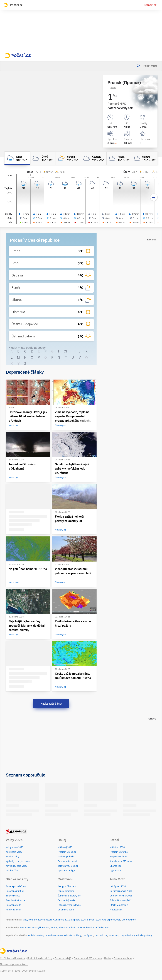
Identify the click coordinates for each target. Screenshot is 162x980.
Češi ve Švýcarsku (67, 900)
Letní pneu (88, 936)
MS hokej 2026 (65, 847)
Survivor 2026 (94, 920)
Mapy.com (28, 920)
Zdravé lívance (13, 896)
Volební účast (12, 871)
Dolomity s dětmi (66, 910)
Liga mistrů (115, 871)
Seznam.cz (150, 5)
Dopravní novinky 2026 (121, 896)
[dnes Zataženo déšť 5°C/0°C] (17, 158)
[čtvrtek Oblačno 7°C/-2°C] (94, 158)
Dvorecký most (129, 920)
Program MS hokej (67, 852)
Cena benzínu (60, 920)
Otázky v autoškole (119, 905)
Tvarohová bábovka (15, 900)
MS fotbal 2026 (117, 847)
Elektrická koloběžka (69, 928)
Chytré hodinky (127, 936)
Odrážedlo (98, 928)
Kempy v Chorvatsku (68, 886)
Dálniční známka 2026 (121, 891)
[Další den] (154, 197)
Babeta (46, 928)
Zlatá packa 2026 (77, 920)
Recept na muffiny (15, 891)
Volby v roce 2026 (14, 847)
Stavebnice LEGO (54, 936)
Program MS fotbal (119, 852)
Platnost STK (116, 910)
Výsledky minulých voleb (18, 861)
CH (66, 351)
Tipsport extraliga (66, 871)
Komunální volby (14, 852)
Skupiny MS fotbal (119, 857)
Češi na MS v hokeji (67, 861)
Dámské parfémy (73, 936)
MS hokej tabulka (66, 857)
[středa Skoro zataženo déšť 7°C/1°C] (68, 158)
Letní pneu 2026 (118, 886)
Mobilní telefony (36, 936)
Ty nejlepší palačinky (16, 886)
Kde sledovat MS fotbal (121, 861)
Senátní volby (12, 857)
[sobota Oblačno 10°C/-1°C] (145, 158)
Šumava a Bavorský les (69, 896)
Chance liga (116, 866)
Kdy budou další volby (16, 866)
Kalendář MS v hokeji (68, 866)
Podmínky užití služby (40, 958)
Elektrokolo (25, 928)
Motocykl (36, 928)
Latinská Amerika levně (69, 905)
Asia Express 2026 (111, 920)
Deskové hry (101, 936)
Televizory (114, 936)
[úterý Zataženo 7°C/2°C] (43, 158)
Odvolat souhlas (123, 958)
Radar (108, 958)
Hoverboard (86, 928)
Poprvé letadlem (66, 891)
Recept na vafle (13, 905)
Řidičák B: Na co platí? (121, 900)
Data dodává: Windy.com (88, 958)
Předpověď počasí (43, 920)
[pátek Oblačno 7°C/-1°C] (119, 158)
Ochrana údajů (63, 958)
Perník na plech (13, 910)
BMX (107, 928)
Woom (54, 928)
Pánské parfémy (144, 936)
